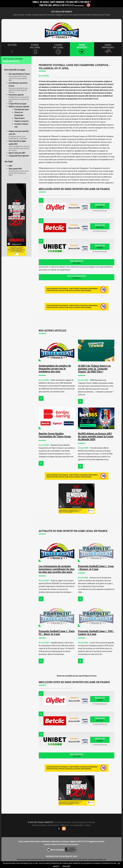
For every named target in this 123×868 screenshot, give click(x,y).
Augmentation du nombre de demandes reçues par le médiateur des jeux (55, 368)
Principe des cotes (22, 109)
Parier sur (100, 206)
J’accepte (66, 866)
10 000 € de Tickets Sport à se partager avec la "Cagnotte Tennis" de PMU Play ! (94, 369)
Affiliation (65, 825)
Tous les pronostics (77, 277)
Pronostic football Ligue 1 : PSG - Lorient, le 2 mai (96, 633)
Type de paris (20, 118)
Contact (87, 825)
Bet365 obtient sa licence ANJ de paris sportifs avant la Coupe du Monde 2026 (96, 436)
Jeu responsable (76, 825)
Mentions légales (39, 825)
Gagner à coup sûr (22, 121)
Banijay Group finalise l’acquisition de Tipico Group (55, 435)
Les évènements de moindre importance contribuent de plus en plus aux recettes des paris (57, 569)
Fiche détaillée (100, 211)
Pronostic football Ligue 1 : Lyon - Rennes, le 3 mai (96, 568)
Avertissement (53, 825)
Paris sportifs (77, 262)
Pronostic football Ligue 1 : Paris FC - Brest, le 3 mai (57, 633)
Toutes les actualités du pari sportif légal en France (77, 676)
